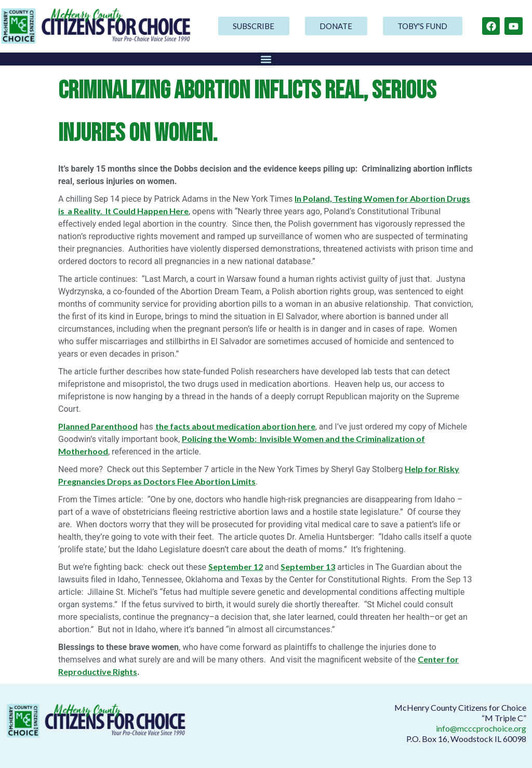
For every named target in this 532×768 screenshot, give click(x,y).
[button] (266, 59)
